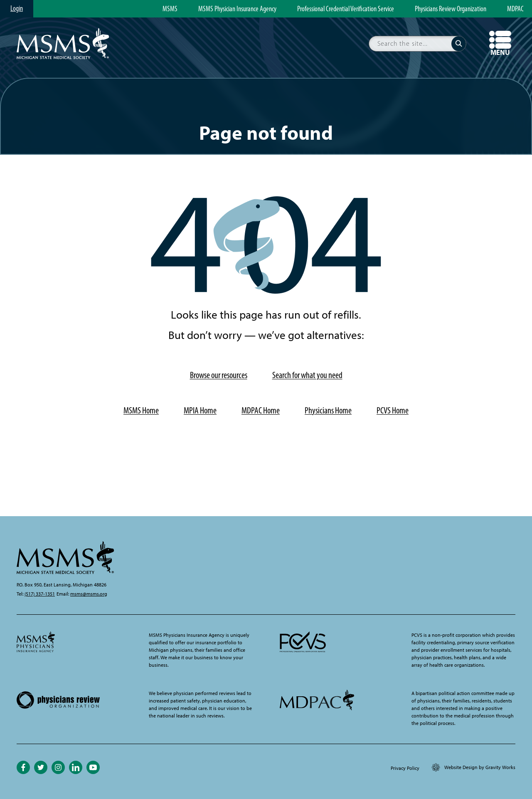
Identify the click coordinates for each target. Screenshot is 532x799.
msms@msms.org (89, 594)
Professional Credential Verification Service (346, 9)
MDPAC (515, 9)
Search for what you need (307, 375)
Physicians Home (328, 410)
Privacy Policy (405, 768)
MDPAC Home (261, 410)
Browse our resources (219, 375)
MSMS (170, 9)
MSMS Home (141, 410)
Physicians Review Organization (451, 9)
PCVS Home (393, 410)
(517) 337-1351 (40, 594)
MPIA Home (200, 410)
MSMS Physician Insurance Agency (237, 9)
